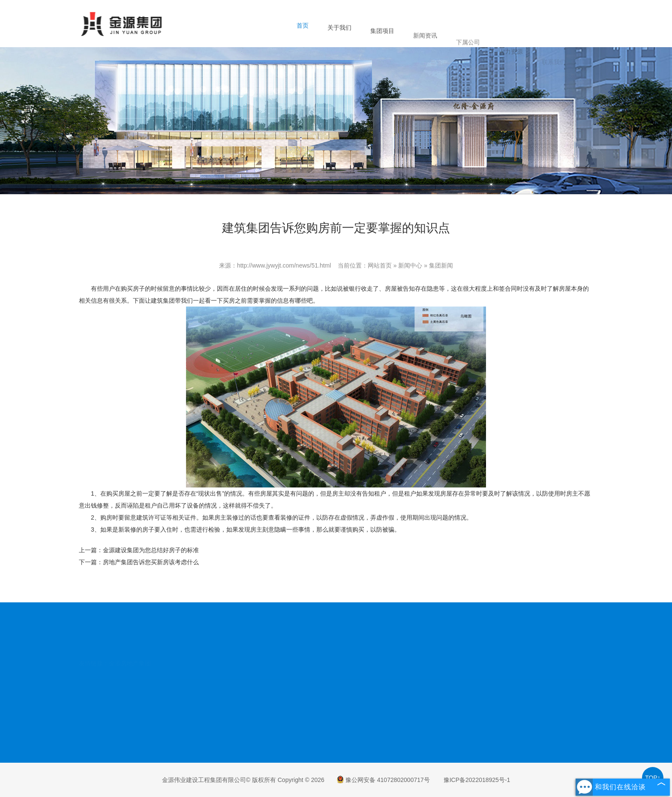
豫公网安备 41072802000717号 (383, 780)
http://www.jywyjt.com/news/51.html (284, 266)
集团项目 (382, 40)
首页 (303, 30)
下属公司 (468, 59)
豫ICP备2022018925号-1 (477, 780)
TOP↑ (653, 778)
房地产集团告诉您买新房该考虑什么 (151, 562)
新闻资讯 (425, 48)
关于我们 (339, 34)
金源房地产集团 (130, 647)
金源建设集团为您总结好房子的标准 (151, 550)
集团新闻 (441, 266)
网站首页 (380, 266)
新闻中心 (410, 266)
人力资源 (511, 67)
